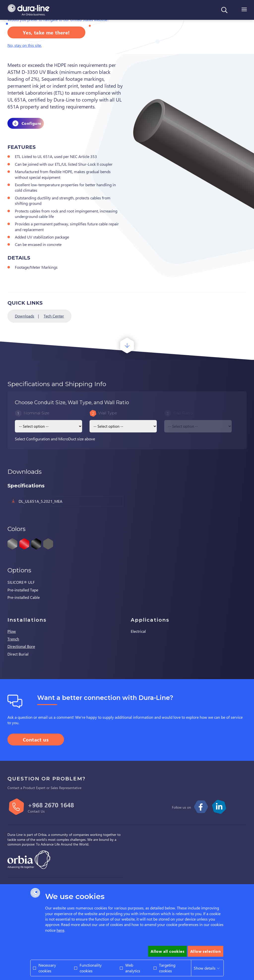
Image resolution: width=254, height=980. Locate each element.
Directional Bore (21, 646)
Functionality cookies (91, 968)
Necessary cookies (47, 968)
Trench (13, 639)
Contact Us (36, 811)
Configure (32, 123)
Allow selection (206, 951)
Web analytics (133, 968)
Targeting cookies (167, 968)
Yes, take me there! (46, 32)
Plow (12, 631)
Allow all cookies (167, 951)
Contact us (36, 739)
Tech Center (54, 316)
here (60, 930)
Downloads (25, 316)
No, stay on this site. (25, 45)
